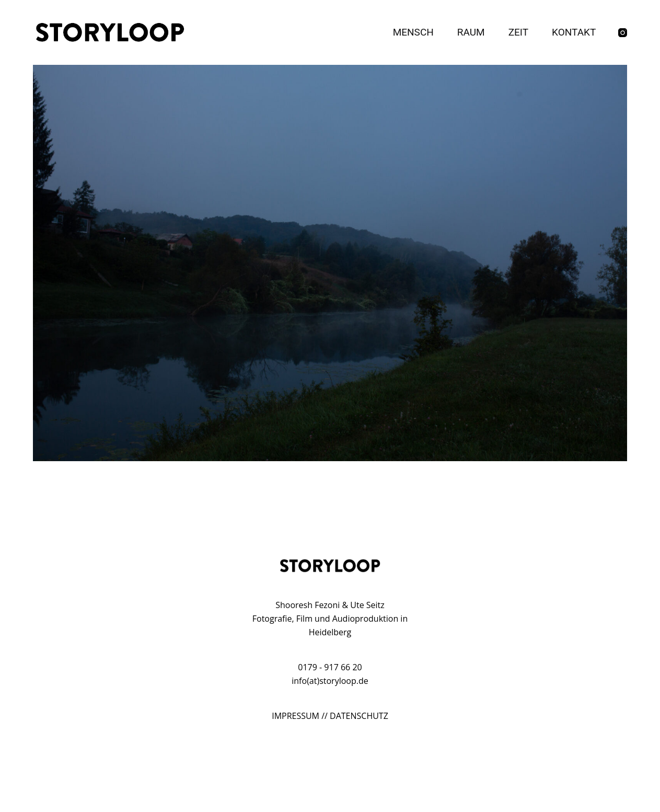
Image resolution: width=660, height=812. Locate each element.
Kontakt (574, 32)
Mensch (413, 32)
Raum (471, 32)
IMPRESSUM (296, 716)
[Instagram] (623, 33)
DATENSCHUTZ (359, 716)
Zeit (518, 32)
